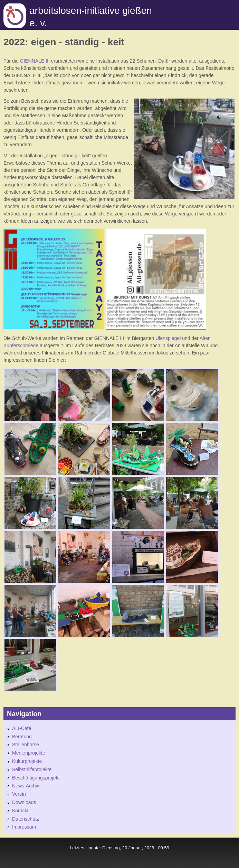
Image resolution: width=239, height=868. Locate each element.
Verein (19, 794)
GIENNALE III (35, 61)
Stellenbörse (26, 745)
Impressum (24, 827)
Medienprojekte (29, 753)
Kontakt (20, 811)
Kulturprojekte (27, 761)
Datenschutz (26, 819)
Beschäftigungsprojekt (36, 778)
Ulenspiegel (169, 338)
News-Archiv (26, 786)
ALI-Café (22, 728)
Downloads (24, 802)
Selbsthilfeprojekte (32, 769)
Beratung (22, 737)
